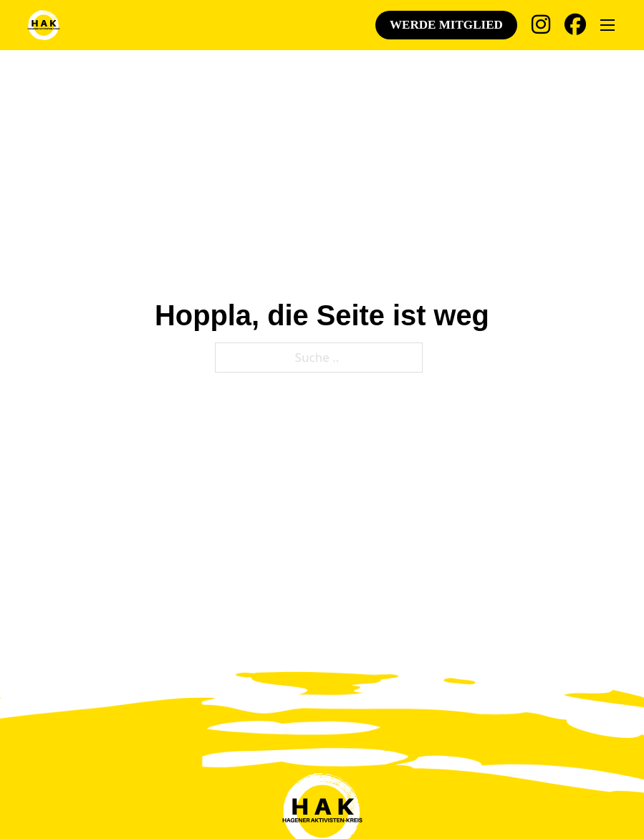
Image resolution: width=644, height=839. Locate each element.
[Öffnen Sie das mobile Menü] (607, 25)
